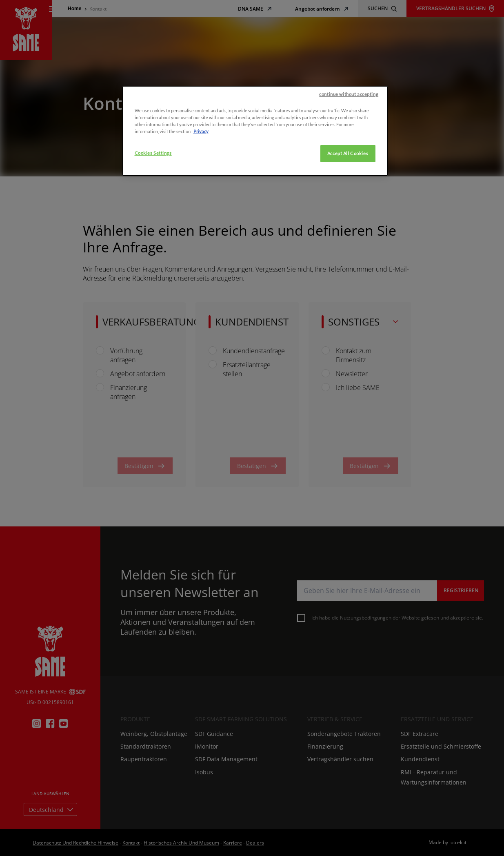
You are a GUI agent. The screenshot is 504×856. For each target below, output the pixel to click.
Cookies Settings (153, 216)
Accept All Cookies (348, 216)
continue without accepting (349, 157)
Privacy (201, 194)
